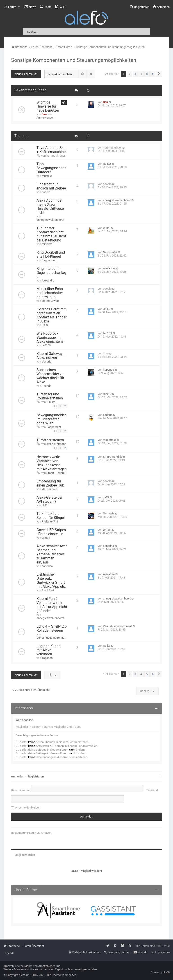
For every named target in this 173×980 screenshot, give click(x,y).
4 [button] (141, 74)
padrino (108, 415)
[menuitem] (30, 7)
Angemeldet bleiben (28, 808)
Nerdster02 (110, 252)
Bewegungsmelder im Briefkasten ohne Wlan (51, 419)
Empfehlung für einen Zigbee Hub (50, 483)
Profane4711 (50, 522)
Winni (107, 228)
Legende (9, 953)
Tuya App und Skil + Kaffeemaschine (51, 150)
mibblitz (47, 244)
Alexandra (48, 280)
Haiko (107, 646)
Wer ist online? (25, 720)
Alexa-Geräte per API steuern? (49, 500)
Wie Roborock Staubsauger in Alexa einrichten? (50, 338)
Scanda (47, 386)
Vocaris (47, 362)
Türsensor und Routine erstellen (50, 396)
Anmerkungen (45, 118)
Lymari (46, 538)
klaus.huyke (49, 489)
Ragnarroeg (49, 260)
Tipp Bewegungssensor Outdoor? (51, 168)
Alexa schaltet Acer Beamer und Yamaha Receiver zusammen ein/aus (52, 554)
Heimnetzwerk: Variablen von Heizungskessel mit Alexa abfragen (52, 463)
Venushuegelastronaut (51, 638)
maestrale (109, 440)
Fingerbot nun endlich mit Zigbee (51, 186)
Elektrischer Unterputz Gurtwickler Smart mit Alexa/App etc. (51, 581)
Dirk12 (51, 402)
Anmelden (18, 776)
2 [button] (129, 74)
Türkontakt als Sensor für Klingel (51, 516)
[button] (159, 74)
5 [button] (147, 74)
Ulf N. (45, 325)
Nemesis (109, 513)
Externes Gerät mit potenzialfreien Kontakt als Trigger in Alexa (51, 315)
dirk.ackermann (56, 444)
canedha (47, 566)
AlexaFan (109, 574)
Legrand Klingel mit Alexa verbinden (49, 650)
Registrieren (36, 776)
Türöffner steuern (50, 440)
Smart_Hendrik (56, 473)
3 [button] (135, 74)
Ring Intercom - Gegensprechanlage (51, 273)
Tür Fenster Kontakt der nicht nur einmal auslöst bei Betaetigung (51, 234)
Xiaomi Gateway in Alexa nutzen (51, 356)
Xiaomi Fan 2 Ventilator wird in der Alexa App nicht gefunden (52, 605)
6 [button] (153, 74)
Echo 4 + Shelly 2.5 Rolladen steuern (52, 629)
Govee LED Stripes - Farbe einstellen (51, 532)
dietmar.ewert (50, 301)
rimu (106, 353)
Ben (44, 114)
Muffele (47, 176)
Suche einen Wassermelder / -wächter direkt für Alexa (50, 376)
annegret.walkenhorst (50, 220)
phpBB (166, 972)
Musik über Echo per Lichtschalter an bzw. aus (50, 293)
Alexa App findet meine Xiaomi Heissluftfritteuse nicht (50, 207)
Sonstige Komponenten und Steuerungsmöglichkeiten (74, 60)
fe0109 (46, 345)
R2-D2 (107, 164)
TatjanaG (47, 658)
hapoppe (108, 370)
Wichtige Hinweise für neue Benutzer (48, 106)
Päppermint (54, 427)
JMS (45, 505)
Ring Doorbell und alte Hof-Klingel (51, 255)
